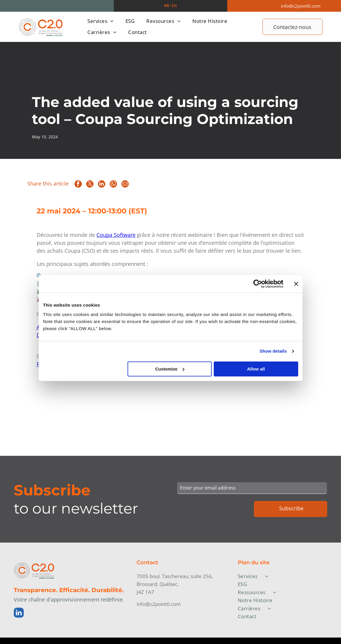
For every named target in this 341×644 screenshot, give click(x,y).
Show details (273, 351)
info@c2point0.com (301, 6)
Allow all (256, 369)
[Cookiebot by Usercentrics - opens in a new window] (258, 284)
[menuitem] (101, 21)
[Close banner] (296, 284)
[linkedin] (19, 613)
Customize (170, 369)
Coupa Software (116, 235)
